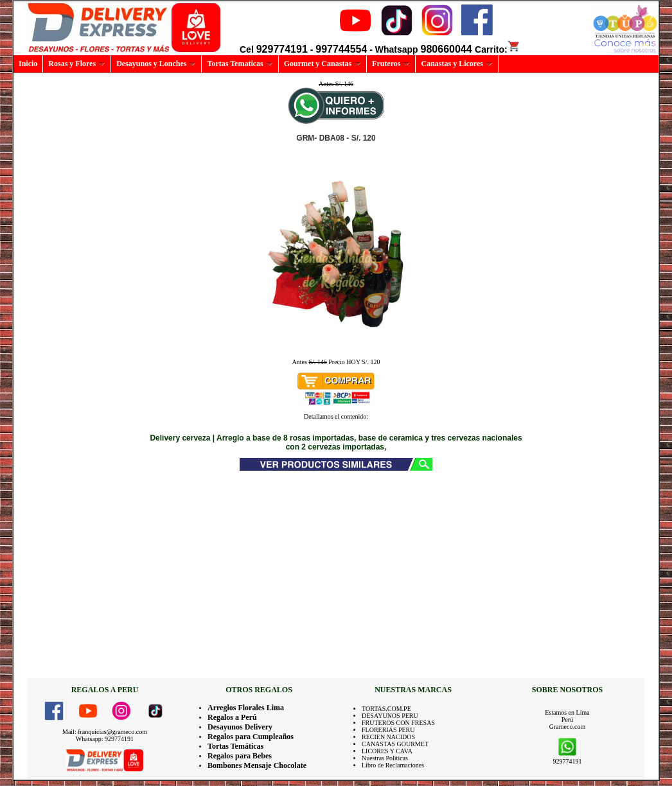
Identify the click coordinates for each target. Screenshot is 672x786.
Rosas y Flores (77, 64)
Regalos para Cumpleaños (251, 737)
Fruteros (391, 64)
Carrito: (498, 49)
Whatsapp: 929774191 (105, 739)
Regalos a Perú (232, 717)
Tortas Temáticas (235, 746)
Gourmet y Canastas (323, 64)
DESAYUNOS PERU (390, 716)
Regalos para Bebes (240, 756)
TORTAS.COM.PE (386, 709)
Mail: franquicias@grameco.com (105, 732)
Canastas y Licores (456, 64)
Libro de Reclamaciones (393, 765)
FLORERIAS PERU (388, 730)
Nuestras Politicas (385, 758)
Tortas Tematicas (240, 64)
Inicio (28, 64)
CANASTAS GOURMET (395, 744)
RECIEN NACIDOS (388, 737)
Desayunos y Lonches (156, 64)
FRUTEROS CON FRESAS (398, 723)
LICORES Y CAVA (387, 751)
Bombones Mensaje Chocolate (257, 765)
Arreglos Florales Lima (246, 708)
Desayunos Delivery (240, 727)
